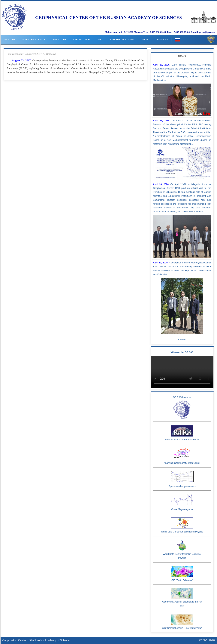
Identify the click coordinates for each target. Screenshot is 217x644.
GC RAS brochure (182, 408)
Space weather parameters (182, 479)
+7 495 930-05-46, (157, 32)
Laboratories (82, 40)
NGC (100, 40)
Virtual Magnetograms (182, 502)
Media (145, 40)
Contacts (162, 40)
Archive (182, 340)
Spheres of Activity (122, 40)
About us (10, 40)
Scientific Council (34, 40)
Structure (59, 40)
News (182, 56)
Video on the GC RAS (182, 352)
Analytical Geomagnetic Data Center (182, 456)
